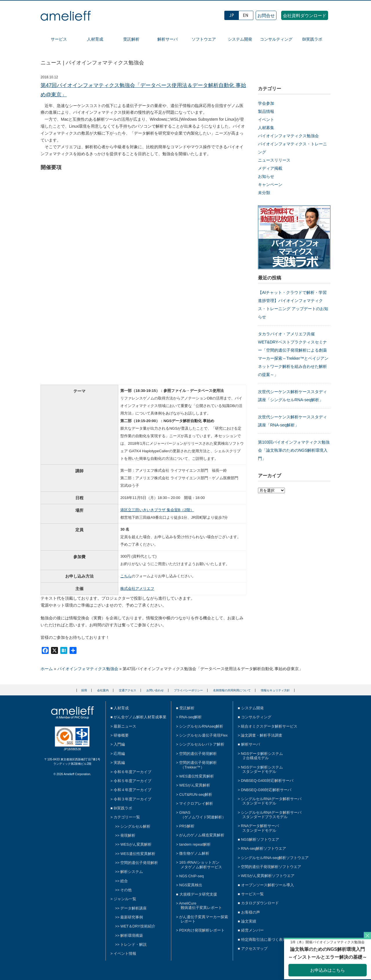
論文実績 (249, 921)
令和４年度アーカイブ (132, 790)
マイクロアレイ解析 (196, 803)
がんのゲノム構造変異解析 (202, 835)
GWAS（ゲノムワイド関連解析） (202, 815)
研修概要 (121, 735)
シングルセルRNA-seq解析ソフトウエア (275, 858)
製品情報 (266, 111)
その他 (126, 890)
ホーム (47, 669)
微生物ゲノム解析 (194, 853)
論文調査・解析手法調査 (262, 735)
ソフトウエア (204, 39)
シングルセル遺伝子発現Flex (203, 735)
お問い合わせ (155, 690)
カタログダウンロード (260, 903)
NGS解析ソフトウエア (260, 839)
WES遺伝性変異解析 (138, 854)
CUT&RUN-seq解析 (195, 794)
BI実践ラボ (312, 39)
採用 (84, 690)
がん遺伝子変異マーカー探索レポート (204, 919)
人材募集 (266, 128)
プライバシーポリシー (188, 690)
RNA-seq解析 (190, 717)
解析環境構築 (132, 935)
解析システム (132, 872)
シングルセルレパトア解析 (202, 744)
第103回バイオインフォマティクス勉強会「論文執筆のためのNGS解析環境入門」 (294, 450)
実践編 (119, 763)
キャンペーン (270, 185)
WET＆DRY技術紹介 (138, 926)
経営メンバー (252, 930)
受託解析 (131, 39)
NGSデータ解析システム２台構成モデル (262, 756)
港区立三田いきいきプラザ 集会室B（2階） (157, 510)
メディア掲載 (270, 168)
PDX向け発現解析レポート (202, 930)
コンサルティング (276, 39)
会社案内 (103, 690)
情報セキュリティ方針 (275, 690)
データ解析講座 (133, 908)
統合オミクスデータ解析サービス (269, 726)
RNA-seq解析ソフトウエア (263, 848)
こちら (126, 576)
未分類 (264, 193)
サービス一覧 (252, 894)
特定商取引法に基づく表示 (264, 940)
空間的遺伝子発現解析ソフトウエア (271, 867)
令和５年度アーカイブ (132, 781)
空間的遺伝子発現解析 (139, 863)
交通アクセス (128, 690)
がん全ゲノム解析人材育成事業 (140, 717)
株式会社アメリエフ (137, 588)
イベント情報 (125, 953)
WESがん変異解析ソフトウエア (268, 876)
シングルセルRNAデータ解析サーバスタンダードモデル (271, 801)
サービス (59, 39)
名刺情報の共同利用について (232, 690)
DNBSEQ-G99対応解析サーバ (266, 790)
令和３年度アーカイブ (132, 799)
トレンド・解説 (133, 944)
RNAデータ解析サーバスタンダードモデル (260, 828)
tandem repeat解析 (195, 844)
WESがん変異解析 (136, 844)
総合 (124, 881)
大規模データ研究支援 (198, 894)
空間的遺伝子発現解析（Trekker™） (198, 765)
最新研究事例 (132, 917)
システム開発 (240, 39)
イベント (266, 120)
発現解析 (128, 835)
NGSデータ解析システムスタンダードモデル (262, 769)
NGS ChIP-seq (191, 876)
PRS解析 (187, 826)
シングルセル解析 (135, 826)
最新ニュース (125, 726)
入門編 (119, 744)
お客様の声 (251, 912)
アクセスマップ (254, 949)
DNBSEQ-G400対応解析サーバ (267, 781)
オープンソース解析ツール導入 (268, 885)
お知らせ (266, 176)
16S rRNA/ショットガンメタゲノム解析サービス (201, 865)
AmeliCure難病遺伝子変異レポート (201, 905)
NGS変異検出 (191, 885)
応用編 (119, 754)
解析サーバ (168, 39)
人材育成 (95, 39)
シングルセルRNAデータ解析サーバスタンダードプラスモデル (271, 815)
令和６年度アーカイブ (132, 772)
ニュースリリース (274, 160)
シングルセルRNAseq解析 (201, 726)
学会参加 (266, 103)
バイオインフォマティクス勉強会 (288, 136)
